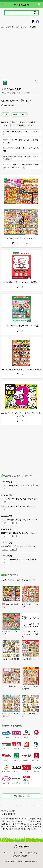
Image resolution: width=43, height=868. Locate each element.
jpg (18, 243)
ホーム (4, 27)
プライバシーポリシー (18, 853)
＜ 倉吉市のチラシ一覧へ (21, 796)
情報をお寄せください (20, 856)
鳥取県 (10, 27)
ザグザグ (5, 114)
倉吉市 (17, 27)
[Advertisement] (21, 53)
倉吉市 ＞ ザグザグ (19, 114)
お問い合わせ (33, 853)
